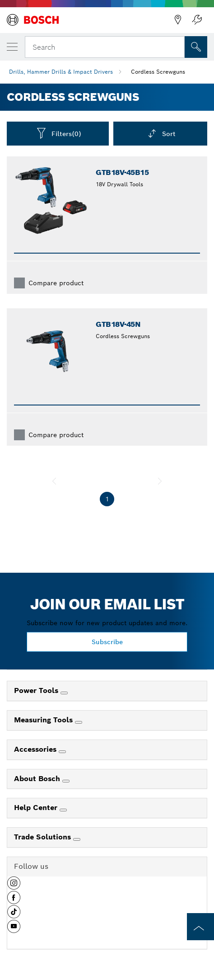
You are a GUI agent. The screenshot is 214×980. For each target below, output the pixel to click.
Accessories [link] (36, 749)
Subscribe (107, 642)
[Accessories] (62, 752)
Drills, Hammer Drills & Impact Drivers (61, 72)
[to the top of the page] (200, 927)
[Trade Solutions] (77, 839)
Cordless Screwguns (158, 72)
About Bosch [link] (38, 779)
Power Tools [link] (37, 690)
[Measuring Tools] (79, 722)
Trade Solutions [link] (44, 837)
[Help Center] (63, 810)
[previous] (54, 481)
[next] (160, 481)
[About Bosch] (66, 781)
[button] (14, 886)
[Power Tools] (64, 693)
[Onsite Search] (196, 47)
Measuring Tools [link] (44, 720)
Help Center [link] (37, 808)
